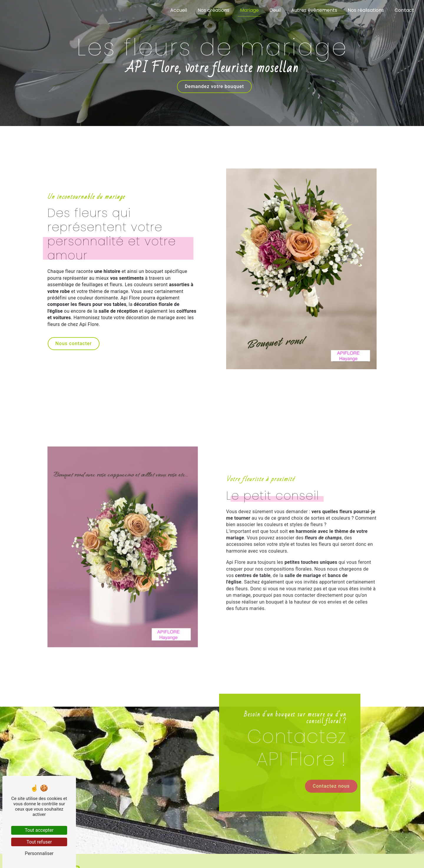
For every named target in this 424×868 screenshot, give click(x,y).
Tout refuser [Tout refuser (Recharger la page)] (39, 842)
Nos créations (213, 10)
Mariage (249, 10)
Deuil (275, 10)
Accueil (179, 10)
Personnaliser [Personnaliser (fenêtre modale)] (39, 853)
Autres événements (314, 10)
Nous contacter (74, 343)
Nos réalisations (366, 10)
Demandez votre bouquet (214, 86)
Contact (404, 10)
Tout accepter (39, 830)
